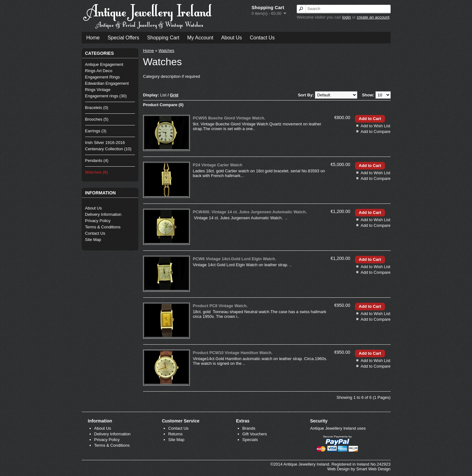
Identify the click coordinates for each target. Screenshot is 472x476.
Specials (250, 440)
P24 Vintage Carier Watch (218, 165)
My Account (200, 38)
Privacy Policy (98, 221)
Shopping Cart (163, 38)
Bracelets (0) (97, 108)
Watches (166, 51)
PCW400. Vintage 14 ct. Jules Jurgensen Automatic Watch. (250, 212)
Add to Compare (376, 132)
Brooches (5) (97, 119)
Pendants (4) (97, 161)
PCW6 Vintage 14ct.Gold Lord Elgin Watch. (235, 259)
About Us (231, 38)
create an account (373, 17)
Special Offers (123, 38)
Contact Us (262, 38)
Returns (176, 434)
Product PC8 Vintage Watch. (220, 306)
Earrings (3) (96, 131)
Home (93, 38)
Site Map (93, 240)
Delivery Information (103, 214)
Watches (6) (96, 172)
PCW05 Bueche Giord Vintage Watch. (229, 118)
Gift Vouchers (255, 434)
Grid (174, 95)
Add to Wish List (376, 126)
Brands (249, 428)
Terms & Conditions (103, 227)
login (346, 17)
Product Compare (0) (163, 105)
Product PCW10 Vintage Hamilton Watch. (233, 353)
